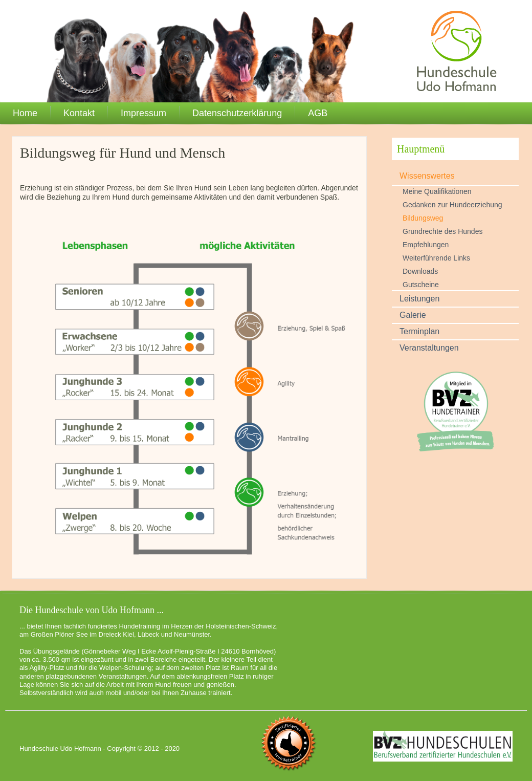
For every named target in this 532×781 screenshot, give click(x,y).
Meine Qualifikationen (437, 191)
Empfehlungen (426, 245)
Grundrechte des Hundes (442, 231)
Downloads (420, 271)
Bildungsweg (423, 218)
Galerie (413, 315)
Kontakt (79, 113)
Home (25, 113)
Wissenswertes (427, 176)
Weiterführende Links (436, 258)
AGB (318, 113)
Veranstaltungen (429, 348)
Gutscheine (421, 285)
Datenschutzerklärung (237, 113)
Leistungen (419, 299)
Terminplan (419, 331)
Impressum (143, 113)
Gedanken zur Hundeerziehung (452, 205)
